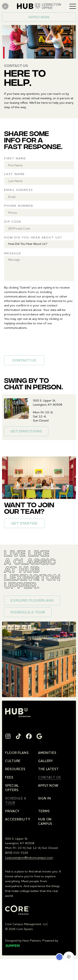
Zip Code (13, 222)
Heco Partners (32, 940)
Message (13, 253)
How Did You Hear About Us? (33, 237)
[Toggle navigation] (73, 6)
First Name (15, 158)
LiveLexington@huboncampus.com (29, 857)
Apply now (39, 17)
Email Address (18, 190)
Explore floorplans (32, 601)
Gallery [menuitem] (46, 761)
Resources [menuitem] (15, 769)
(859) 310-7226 (17, 853)
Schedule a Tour (28, 613)
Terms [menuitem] (44, 811)
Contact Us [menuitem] (49, 777)
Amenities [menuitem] (47, 753)
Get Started (24, 524)
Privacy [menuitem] (12, 811)
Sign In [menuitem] (45, 798)
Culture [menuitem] (13, 761)
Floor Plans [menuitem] (17, 753)
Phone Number (19, 206)
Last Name (14, 174)
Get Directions (26, 432)
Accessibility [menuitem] (18, 819)
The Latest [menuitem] (48, 769)
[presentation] (35, 344)
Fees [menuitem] (9, 777)
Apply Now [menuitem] (48, 785)
